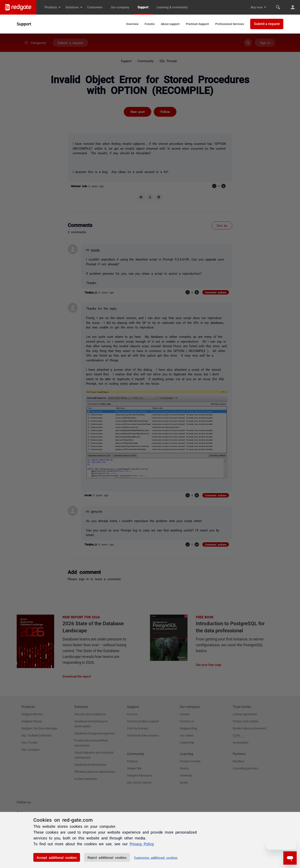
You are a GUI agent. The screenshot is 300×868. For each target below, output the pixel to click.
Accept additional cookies (57, 857)
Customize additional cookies (156, 857)
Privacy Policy (142, 844)
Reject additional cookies (107, 857)
